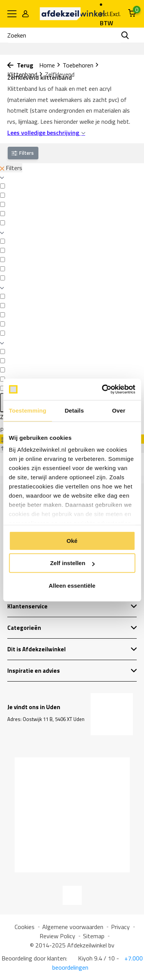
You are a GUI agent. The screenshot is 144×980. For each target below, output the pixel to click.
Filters (11, 168)
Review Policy (57, 936)
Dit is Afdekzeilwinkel (72, 649)
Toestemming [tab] (28, 411)
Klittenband (25, 74)
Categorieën (72, 628)
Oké (72, 541)
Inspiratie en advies (72, 671)
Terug (20, 65)
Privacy (120, 927)
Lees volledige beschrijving (46, 133)
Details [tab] (74, 411)
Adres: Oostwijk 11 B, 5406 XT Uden (46, 719)
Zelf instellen (72, 563)
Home (50, 65)
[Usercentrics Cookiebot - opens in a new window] (103, 389)
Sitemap (94, 936)
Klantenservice (72, 606)
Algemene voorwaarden (73, 927)
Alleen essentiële (72, 586)
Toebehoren (81, 65)
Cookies (25, 927)
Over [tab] (119, 411)
